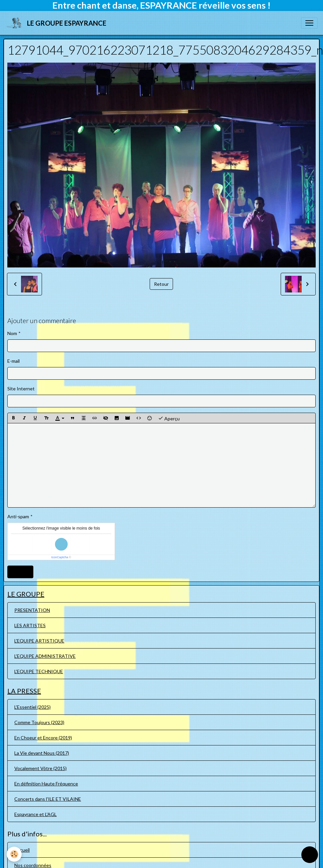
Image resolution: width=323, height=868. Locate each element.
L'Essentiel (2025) (32, 707)
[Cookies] (14, 854)
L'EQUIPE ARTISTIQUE (39, 641)
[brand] (57, 23)
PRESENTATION (32, 610)
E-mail (13, 361)
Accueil (22, 850)
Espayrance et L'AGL (35, 814)
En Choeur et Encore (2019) (43, 738)
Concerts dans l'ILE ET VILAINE (48, 799)
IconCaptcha (60, 557)
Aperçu (169, 418)
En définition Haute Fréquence (46, 784)
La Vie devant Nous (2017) (42, 753)
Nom (12, 333)
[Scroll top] (310, 855)
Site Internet (21, 389)
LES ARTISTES (30, 625)
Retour (161, 284)
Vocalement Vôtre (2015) (40, 768)
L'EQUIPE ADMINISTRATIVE (45, 656)
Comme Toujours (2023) (39, 722)
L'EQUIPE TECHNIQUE (39, 671)
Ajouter (20, 572)
